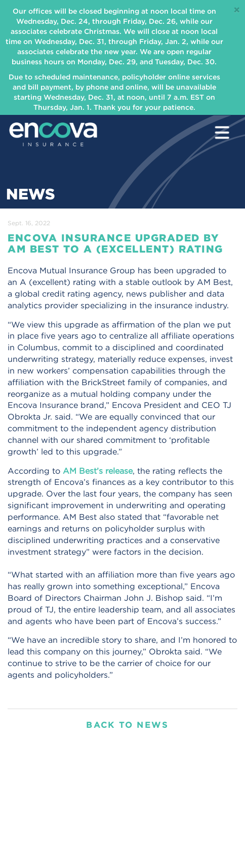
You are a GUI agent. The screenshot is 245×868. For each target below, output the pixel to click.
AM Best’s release (98, 471)
